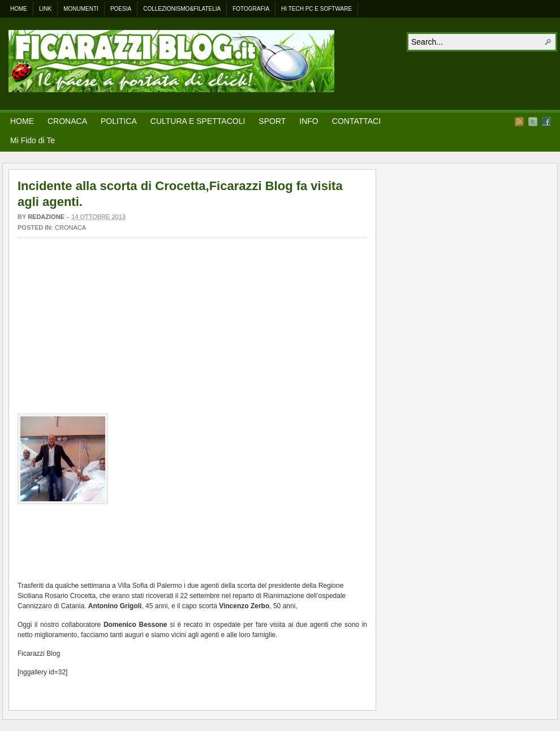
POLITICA (119, 121)
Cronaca (70, 227)
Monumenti (81, 9)
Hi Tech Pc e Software (316, 9)
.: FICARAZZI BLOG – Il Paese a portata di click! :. (171, 61)
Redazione (46, 217)
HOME (22, 121)
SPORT (272, 121)
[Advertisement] (192, 329)
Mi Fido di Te (33, 140)
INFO (309, 121)
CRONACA (67, 121)
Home (19, 9)
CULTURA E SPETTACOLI (198, 121)
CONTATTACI (356, 121)
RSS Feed (519, 122)
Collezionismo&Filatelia (182, 9)
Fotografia (251, 9)
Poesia (121, 9)
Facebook (546, 122)
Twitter (533, 122)
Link (45, 9)
